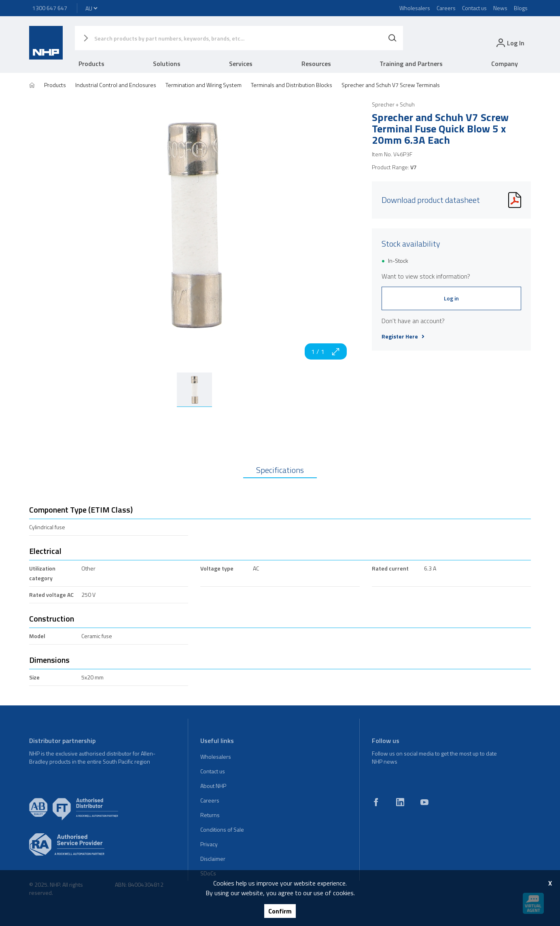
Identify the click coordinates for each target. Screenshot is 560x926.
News (500, 8)
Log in (451, 298)
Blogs (521, 8)
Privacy (209, 844)
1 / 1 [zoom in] (326, 351)
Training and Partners (411, 64)
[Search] (392, 38)
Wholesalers (415, 8)
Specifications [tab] (280, 470)
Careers (446, 8)
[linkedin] (400, 802)
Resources (316, 64)
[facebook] (376, 802)
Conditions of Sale (222, 829)
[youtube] (424, 802)
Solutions (167, 64)
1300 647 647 (50, 8)
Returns (210, 815)
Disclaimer (213, 859)
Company (505, 64)
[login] (510, 43)
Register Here (403, 336)
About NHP (213, 786)
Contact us (474, 8)
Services (241, 64)
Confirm (280, 911)
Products (91, 64)
